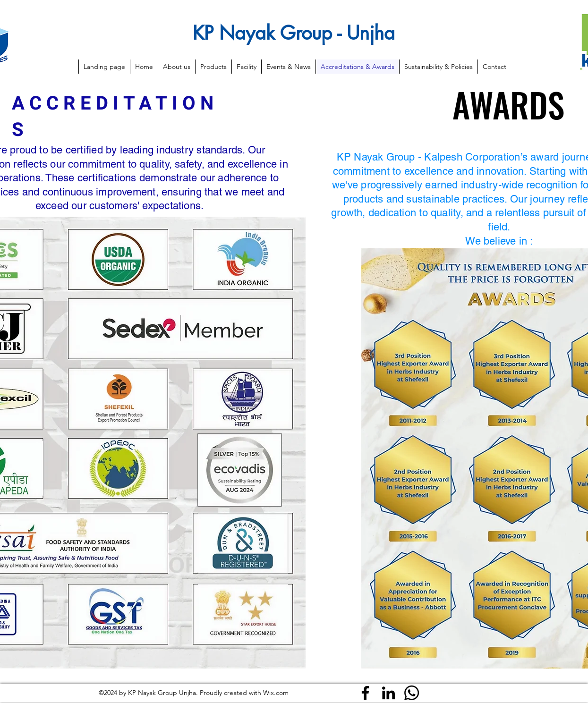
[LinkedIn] (388, 693)
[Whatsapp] (412, 693)
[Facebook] (365, 693)
